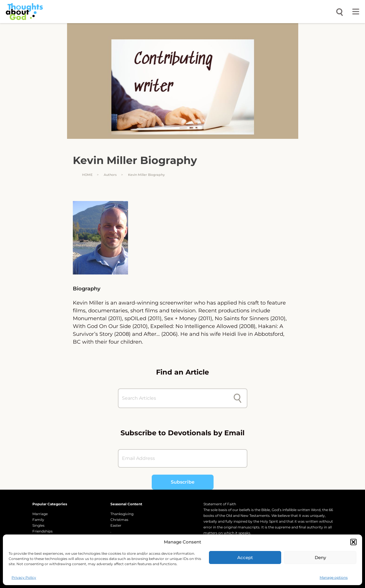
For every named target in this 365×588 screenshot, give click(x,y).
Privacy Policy (24, 577)
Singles (38, 525)
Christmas (119, 520)
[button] (353, 542)
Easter (116, 525)
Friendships (42, 531)
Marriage (40, 514)
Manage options (334, 577)
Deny (320, 557)
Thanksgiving (122, 514)
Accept (245, 557)
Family (38, 520)
